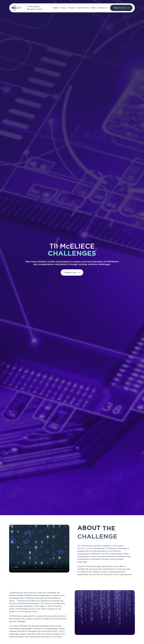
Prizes (63, 8)
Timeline (71, 8)
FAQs (93, 8)
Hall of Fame (83, 8)
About (56, 8)
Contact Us (102, 8)
